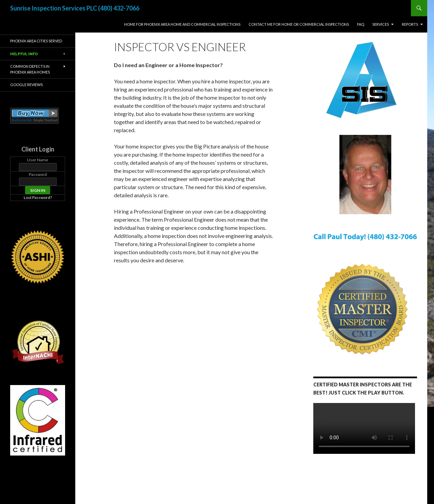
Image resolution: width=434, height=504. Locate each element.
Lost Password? (38, 197)
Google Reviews (26, 85)
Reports (410, 24)
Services (381, 24)
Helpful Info (24, 54)
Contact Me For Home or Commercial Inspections (299, 24)
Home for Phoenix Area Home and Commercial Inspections (182, 24)
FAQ (361, 24)
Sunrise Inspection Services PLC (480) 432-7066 (75, 8)
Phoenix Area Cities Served (36, 41)
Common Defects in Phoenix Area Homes (30, 69)
